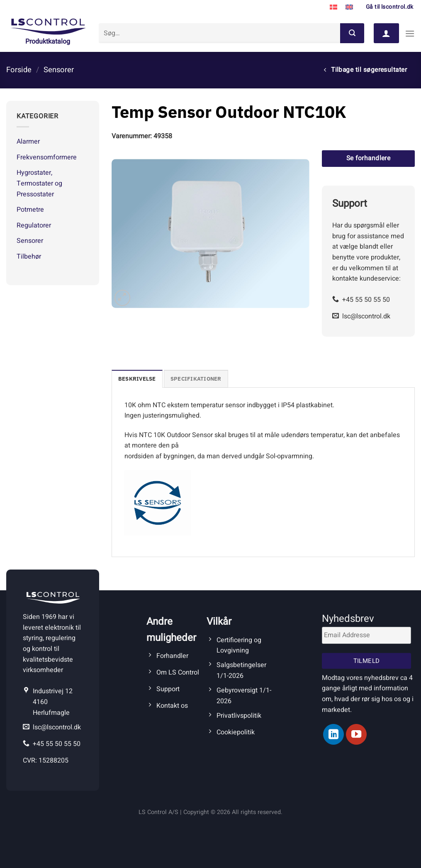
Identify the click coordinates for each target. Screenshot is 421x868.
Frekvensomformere (47, 157)
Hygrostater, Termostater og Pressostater (39, 183)
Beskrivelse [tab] (137, 379)
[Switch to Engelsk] (349, 7)
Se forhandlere (369, 158)
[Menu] (410, 33)
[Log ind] (386, 33)
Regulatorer (34, 225)
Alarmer (28, 142)
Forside (19, 70)
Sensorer (59, 70)
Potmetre (30, 210)
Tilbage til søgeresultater (365, 70)
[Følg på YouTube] (356, 734)
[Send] (352, 33)
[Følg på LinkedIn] (333, 734)
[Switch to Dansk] (333, 7)
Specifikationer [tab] (196, 379)
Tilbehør (29, 257)
